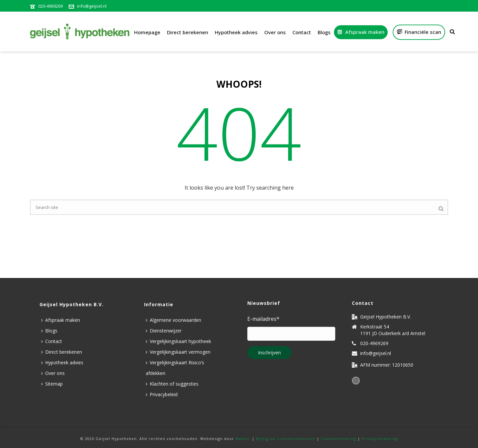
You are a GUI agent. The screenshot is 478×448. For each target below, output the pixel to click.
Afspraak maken (361, 32)
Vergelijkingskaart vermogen (178, 352)
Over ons (275, 32)
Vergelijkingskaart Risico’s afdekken (175, 368)
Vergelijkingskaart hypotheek (178, 341)
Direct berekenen (188, 32)
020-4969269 (50, 6)
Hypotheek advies (236, 32)
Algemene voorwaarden (173, 320)
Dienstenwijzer (164, 331)
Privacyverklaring (380, 439)
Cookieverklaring (338, 439)
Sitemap (52, 384)
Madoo (242, 439)
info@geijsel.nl (92, 6)
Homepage (147, 32)
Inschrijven (269, 353)
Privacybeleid (162, 394)
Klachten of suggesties (172, 384)
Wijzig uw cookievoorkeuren (286, 439)
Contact (302, 32)
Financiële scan (419, 32)
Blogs (324, 32)
